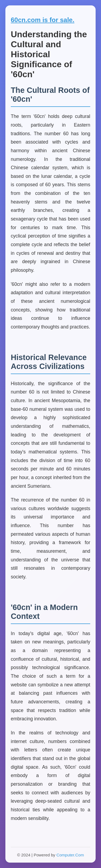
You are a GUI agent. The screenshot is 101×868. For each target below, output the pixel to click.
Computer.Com (70, 855)
